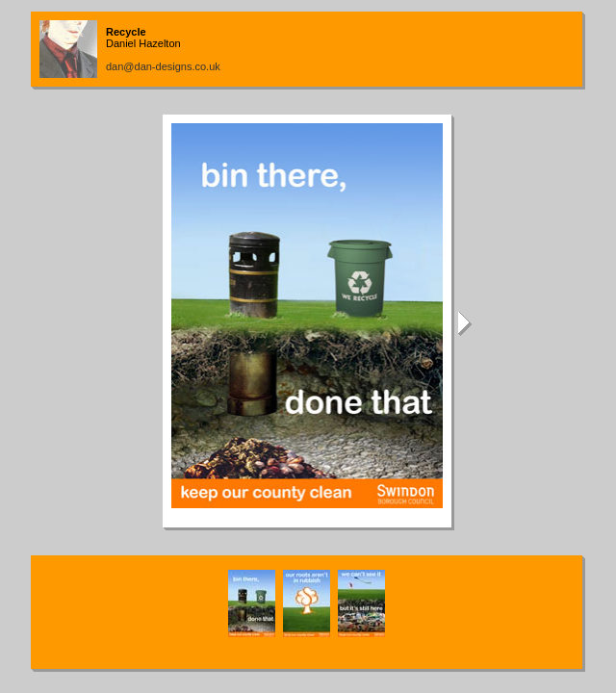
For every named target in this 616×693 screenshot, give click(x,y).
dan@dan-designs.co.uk (163, 66)
